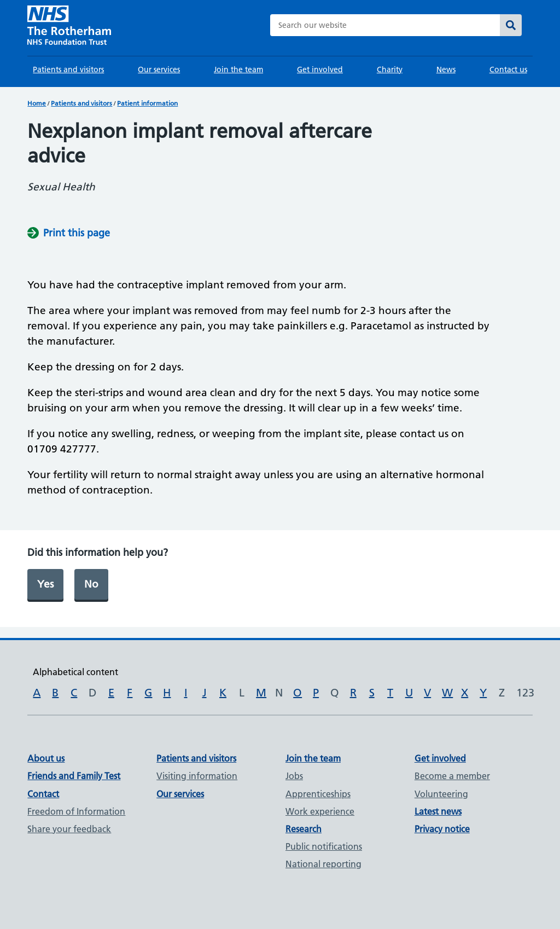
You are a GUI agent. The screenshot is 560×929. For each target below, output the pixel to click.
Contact (43, 794)
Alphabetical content (75, 672)
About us (46, 758)
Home (37, 103)
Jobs (294, 776)
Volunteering (441, 794)
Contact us (508, 69)
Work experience (320, 811)
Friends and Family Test (74, 776)
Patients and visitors (68, 69)
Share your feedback (69, 829)
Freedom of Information (76, 811)
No (91, 584)
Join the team (238, 69)
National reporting (323, 864)
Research (304, 829)
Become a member (452, 776)
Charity (390, 69)
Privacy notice (442, 829)
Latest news (438, 811)
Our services (159, 69)
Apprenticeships (318, 794)
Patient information (147, 103)
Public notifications (324, 846)
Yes (45, 584)
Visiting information (197, 776)
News (446, 69)
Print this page (77, 233)
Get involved (320, 69)
